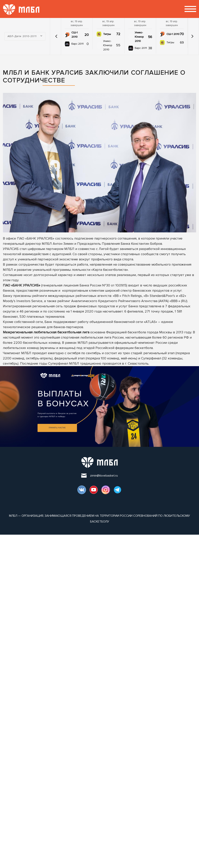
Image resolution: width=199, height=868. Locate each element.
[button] (56, 36)
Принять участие (57, 428)
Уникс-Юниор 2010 (108, 45)
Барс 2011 (77, 44)
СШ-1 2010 (74, 35)
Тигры (107, 34)
